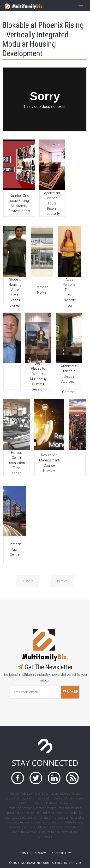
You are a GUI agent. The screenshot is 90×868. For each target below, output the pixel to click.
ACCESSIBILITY (61, 853)
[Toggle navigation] (81, 6)
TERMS (24, 853)
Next (62, 581)
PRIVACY (40, 853)
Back (28, 581)
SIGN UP (70, 692)
